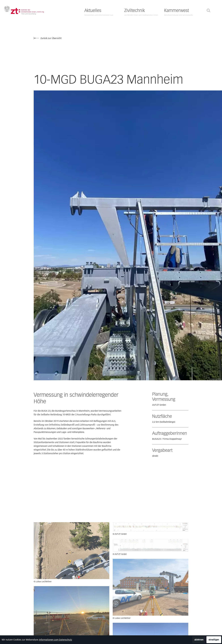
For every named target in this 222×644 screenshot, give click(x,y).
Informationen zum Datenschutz (56, 640)
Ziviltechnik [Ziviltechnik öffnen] (135, 10)
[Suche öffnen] (209, 10)
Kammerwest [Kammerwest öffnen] (177, 10)
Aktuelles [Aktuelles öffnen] (93, 10)
